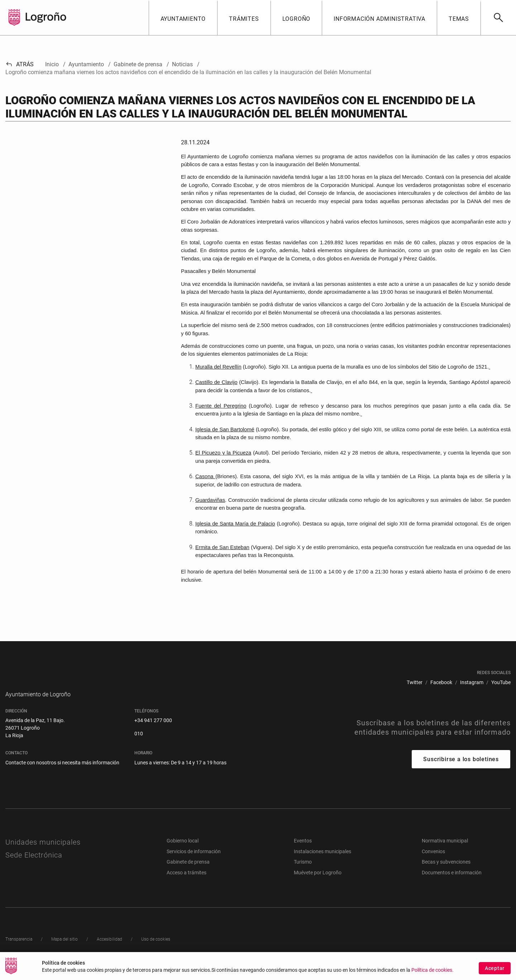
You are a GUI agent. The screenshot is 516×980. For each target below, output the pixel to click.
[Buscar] (498, 18)
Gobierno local (183, 851)
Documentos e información (452, 883)
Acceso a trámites (187, 883)
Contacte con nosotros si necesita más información (62, 773)
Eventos (303, 851)
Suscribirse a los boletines (461, 770)
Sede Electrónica (34, 866)
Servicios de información (194, 862)
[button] (183, 18)
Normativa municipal (445, 851)
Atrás (20, 64)
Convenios (433, 862)
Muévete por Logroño (318, 883)
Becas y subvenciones (446, 873)
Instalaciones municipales (322, 862)
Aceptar (495, 968)
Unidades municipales (43, 853)
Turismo (303, 873)
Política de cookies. (433, 970)
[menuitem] (415, 683)
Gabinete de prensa (188, 873)
